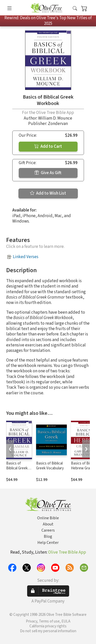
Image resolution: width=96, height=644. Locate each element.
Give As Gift (48, 173)
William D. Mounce (55, 118)
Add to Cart (48, 146)
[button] (75, 9)
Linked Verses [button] (26, 257)
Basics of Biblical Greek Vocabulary (50, 466)
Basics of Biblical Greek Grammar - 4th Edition (17, 471)
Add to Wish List (48, 193)
